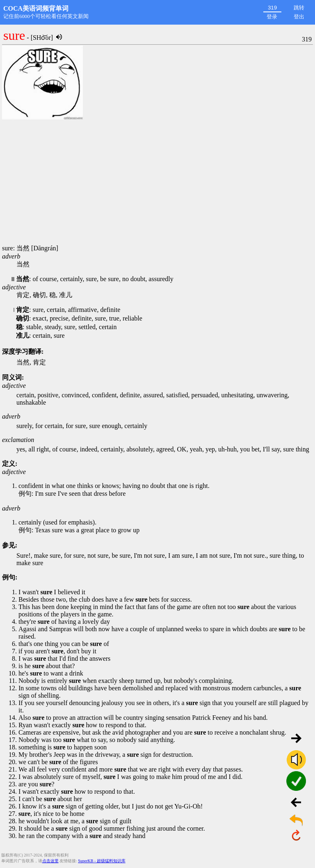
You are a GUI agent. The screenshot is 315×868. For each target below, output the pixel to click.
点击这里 (50, 861)
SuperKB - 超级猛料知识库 (102, 861)
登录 (272, 17)
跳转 (299, 8)
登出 (299, 17)
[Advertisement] (157, 183)
